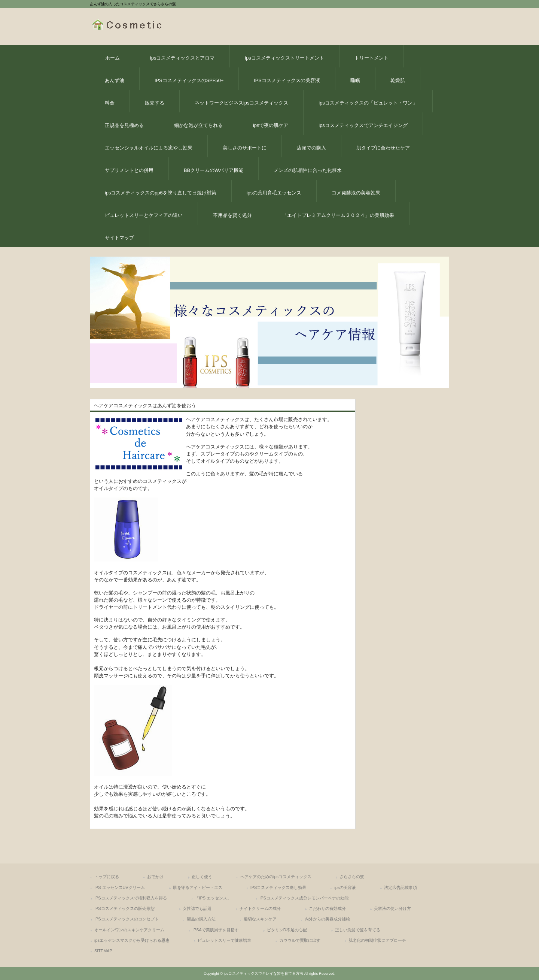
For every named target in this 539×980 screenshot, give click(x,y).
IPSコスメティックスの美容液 (287, 80)
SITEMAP (103, 951)
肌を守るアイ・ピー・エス (198, 887)
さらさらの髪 (352, 877)
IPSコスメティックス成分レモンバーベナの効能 (304, 898)
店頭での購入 (311, 148)
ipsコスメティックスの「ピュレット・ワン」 (368, 103)
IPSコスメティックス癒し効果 (278, 887)
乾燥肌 (398, 80)
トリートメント (371, 58)
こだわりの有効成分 (327, 908)
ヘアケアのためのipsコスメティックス (276, 877)
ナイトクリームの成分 (260, 908)
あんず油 (115, 80)
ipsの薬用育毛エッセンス (274, 193)
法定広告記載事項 (401, 887)
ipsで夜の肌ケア (271, 125)
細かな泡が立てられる (198, 125)
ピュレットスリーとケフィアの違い (144, 215)
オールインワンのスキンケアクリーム (129, 930)
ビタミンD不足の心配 (287, 930)
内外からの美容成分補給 (327, 919)
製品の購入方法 (201, 919)
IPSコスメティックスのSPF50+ (189, 80)
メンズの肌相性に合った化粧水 (308, 170)
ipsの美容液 (345, 887)
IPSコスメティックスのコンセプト (127, 919)
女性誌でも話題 (197, 908)
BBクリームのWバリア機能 (214, 170)
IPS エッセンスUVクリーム (120, 887)
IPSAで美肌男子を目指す (216, 930)
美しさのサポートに (245, 148)
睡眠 (355, 80)
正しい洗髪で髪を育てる (358, 930)
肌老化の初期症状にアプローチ (377, 940)
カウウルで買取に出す (300, 940)
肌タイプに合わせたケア (383, 148)
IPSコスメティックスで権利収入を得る (131, 898)
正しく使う (202, 877)
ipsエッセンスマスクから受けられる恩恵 (132, 940)
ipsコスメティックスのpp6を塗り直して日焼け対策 (161, 193)
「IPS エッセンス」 (213, 898)
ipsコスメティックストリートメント (284, 58)
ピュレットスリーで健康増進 (224, 940)
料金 (110, 103)
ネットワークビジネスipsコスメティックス (241, 103)
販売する (155, 103)
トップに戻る (107, 877)
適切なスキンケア (260, 919)
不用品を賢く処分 (232, 215)
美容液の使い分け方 (392, 908)
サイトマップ (119, 238)
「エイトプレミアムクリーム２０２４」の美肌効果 (338, 215)
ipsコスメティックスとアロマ (182, 58)
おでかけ (155, 877)
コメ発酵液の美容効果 (356, 193)
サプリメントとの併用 (129, 170)
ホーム (112, 58)
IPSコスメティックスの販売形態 (124, 908)
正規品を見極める (124, 125)
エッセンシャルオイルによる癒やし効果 (149, 148)
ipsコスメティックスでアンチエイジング (363, 125)
